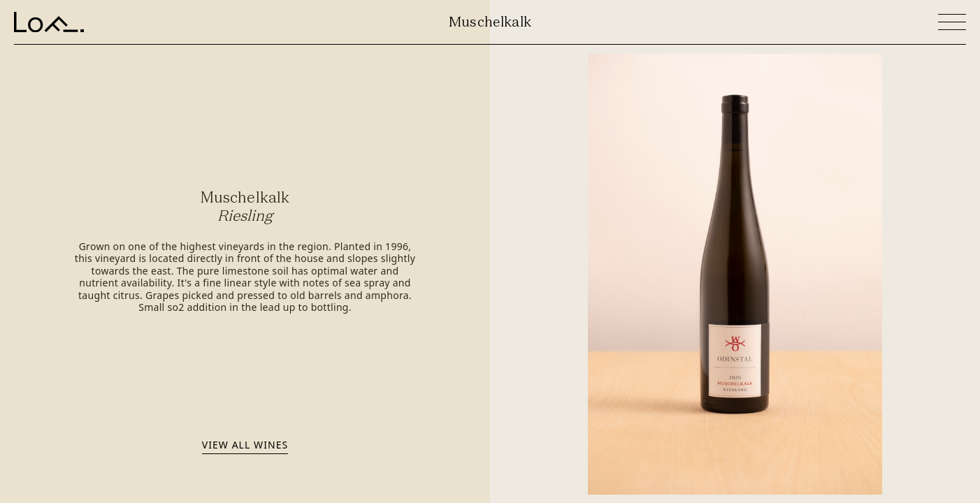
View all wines (245, 445)
